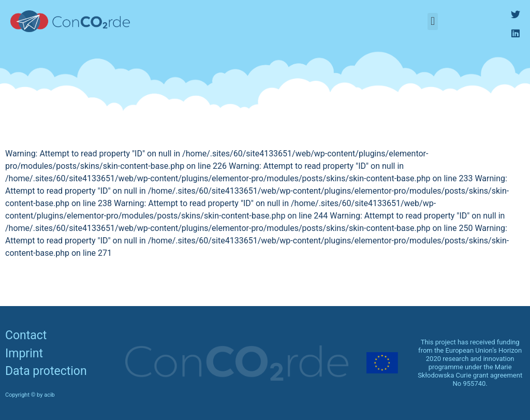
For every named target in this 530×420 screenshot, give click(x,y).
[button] (432, 21)
